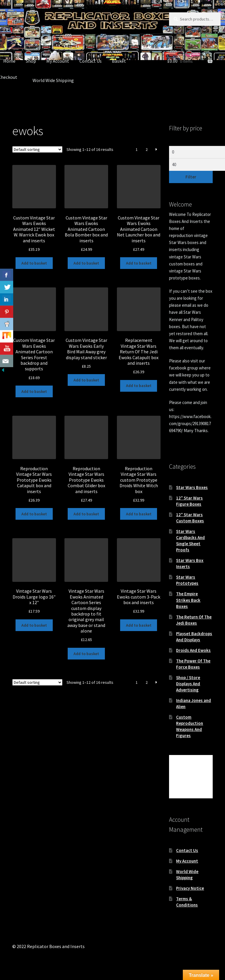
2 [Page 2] (147, 149)
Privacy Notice (190, 888)
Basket (119, 61)
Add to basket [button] (34, 263)
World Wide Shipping (53, 80)
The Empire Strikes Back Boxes (188, 600)
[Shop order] (37, 149)
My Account (58, 61)
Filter (191, 177)
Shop (31, 61)
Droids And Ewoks (193, 650)
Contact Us (91, 61)
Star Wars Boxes (192, 487)
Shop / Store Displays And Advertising (188, 684)
